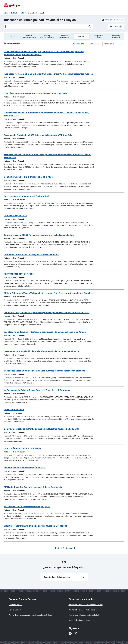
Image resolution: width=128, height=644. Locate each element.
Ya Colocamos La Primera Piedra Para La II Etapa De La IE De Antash (37, 390)
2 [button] (56, 548)
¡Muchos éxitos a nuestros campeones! (23, 448)
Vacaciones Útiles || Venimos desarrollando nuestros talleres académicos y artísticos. (45, 371)
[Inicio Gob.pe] (6, 13)
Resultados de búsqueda (36, 13)
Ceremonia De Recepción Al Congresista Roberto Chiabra (31, 254)
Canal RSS (78, 44)
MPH (23, 13)
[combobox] (104, 44)
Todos (13, 36)
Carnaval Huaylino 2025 (15, 216)
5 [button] (64, 548)
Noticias (81, 36)
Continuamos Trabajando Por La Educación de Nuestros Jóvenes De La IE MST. (42, 429)
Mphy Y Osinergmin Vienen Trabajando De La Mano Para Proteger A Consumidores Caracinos (49, 293)
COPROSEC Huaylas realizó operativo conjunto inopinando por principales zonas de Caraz (47, 313)
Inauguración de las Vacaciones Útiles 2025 (25, 468)
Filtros (116, 27)
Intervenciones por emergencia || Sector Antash (27, 196)
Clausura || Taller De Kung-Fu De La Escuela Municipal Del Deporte (36, 526)
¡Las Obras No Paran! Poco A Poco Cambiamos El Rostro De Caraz (36, 93)
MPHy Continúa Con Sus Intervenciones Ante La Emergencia (33, 487)
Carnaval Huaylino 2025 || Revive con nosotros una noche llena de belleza (39, 235)
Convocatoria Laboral (14, 410)
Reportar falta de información (64, 577)
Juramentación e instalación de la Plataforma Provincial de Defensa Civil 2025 (41, 351)
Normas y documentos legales (47, 36)
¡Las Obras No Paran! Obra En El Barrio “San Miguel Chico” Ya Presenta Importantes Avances (48, 74)
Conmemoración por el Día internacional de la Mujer (29, 177)
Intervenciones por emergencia (19, 274)
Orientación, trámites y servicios (30, 36)
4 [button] (61, 548)
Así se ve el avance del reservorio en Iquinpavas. (27, 506)
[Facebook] (70, 634)
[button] (71, 548)
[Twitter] (76, 634)
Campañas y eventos (98, 36)
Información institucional (116, 36)
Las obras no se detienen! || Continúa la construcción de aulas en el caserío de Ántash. (45, 332)
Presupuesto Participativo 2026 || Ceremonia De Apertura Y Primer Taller (39, 135)
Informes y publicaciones (64, 36)
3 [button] (58, 548)
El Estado (14, 13)
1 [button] (53, 548)
